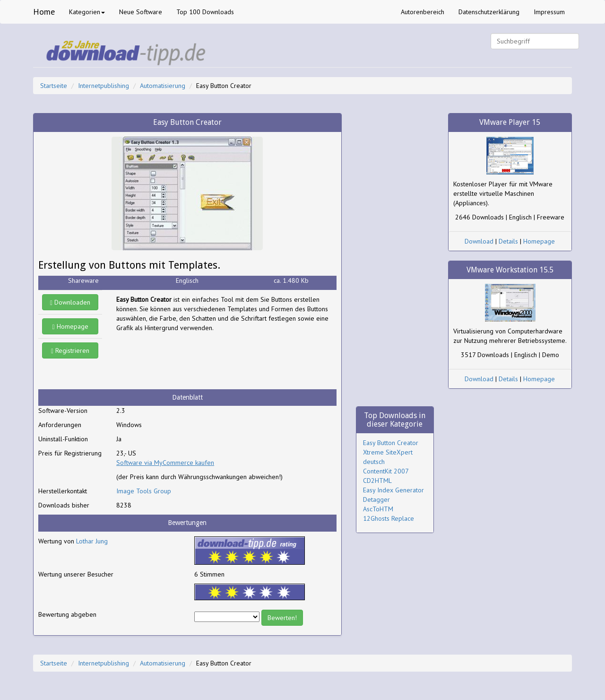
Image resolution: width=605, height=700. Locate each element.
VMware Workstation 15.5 (510, 270)
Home (44, 12)
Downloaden (70, 302)
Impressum (549, 12)
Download (479, 241)
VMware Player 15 (510, 122)
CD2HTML (377, 481)
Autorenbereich (423, 12)
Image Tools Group (144, 491)
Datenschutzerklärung (489, 12)
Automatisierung (163, 86)
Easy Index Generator (393, 490)
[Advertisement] (192, 361)
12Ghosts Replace (389, 518)
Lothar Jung (92, 541)
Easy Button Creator (391, 443)
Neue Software (141, 12)
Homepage (70, 326)
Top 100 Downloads (205, 12)
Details (508, 241)
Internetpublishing (104, 86)
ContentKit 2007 (386, 471)
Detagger (376, 499)
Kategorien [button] (87, 12)
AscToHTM (378, 509)
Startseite (54, 86)
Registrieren (70, 350)
